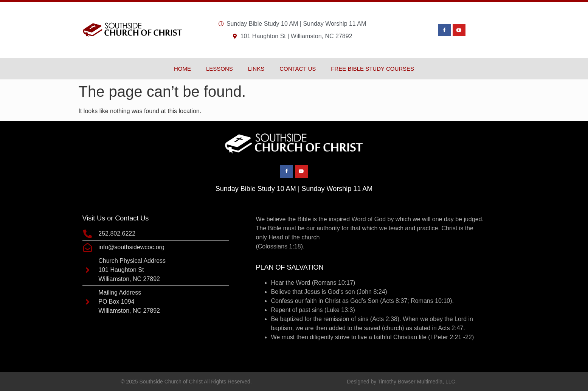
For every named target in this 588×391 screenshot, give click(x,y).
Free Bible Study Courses (372, 69)
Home (182, 69)
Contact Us (298, 69)
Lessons (220, 69)
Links (256, 69)
